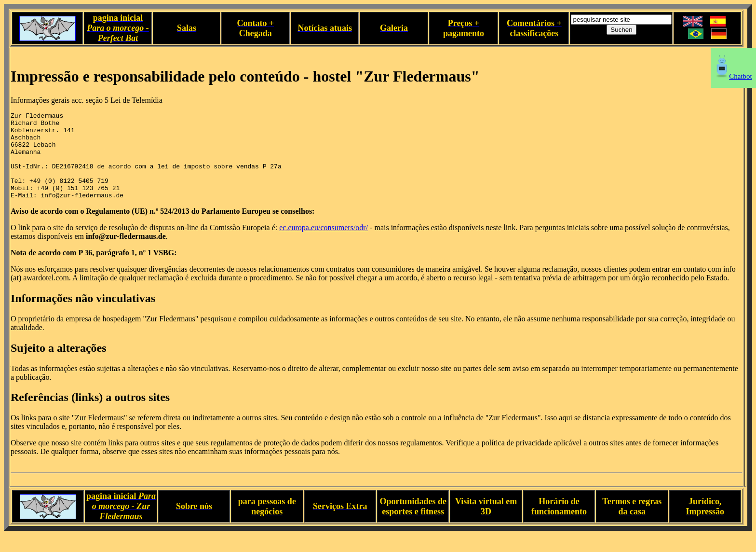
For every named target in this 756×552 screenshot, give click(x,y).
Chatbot (733, 76)
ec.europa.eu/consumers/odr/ (324, 245)
